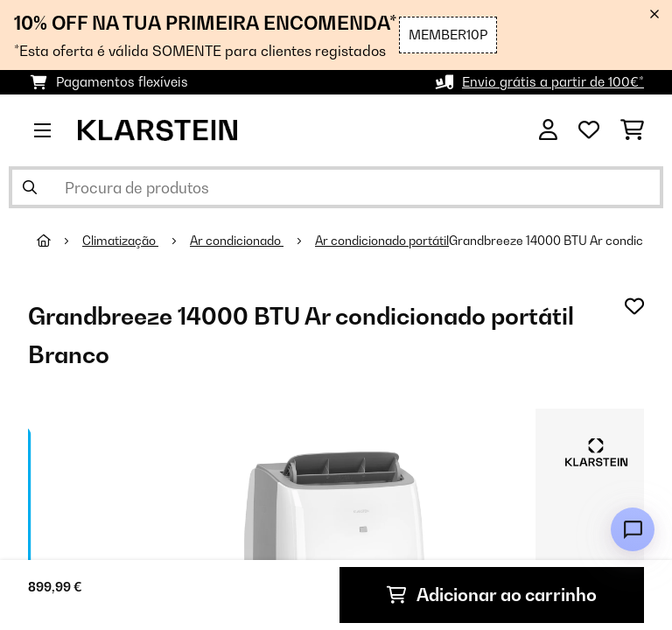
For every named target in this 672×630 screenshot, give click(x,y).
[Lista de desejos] (589, 130)
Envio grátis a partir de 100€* (553, 82)
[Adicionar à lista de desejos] (634, 306)
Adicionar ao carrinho (492, 595)
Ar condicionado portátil (382, 241)
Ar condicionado (237, 241)
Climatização (120, 241)
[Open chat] (633, 529)
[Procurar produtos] (336, 187)
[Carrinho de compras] (632, 130)
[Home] (59, 241)
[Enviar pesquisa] (30, 187)
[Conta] (548, 130)
